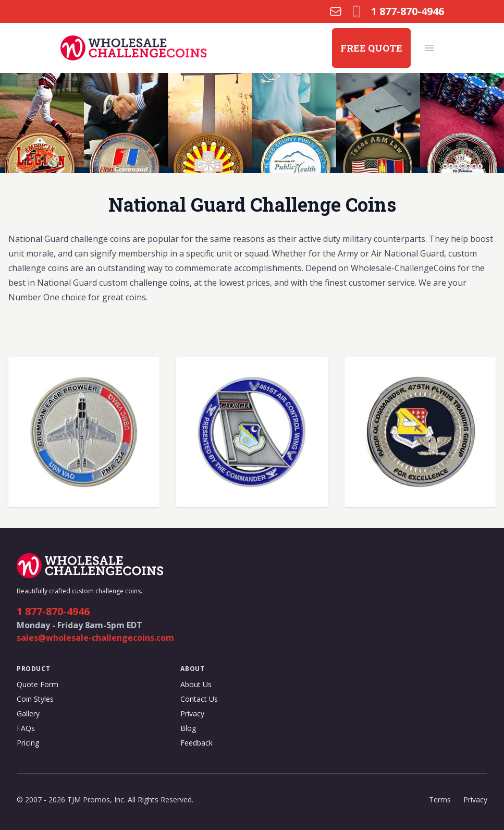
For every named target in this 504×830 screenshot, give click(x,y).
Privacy (192, 713)
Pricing (28, 743)
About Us (196, 684)
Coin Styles (35, 699)
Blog (188, 728)
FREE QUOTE (371, 48)
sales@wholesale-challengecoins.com (95, 638)
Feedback (196, 743)
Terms (440, 800)
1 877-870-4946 (53, 611)
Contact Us (199, 699)
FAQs (26, 728)
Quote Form (38, 684)
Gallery (28, 713)
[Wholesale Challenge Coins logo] (134, 48)
